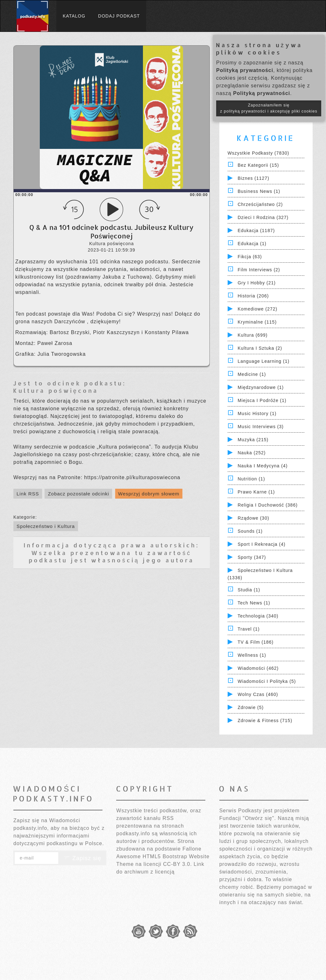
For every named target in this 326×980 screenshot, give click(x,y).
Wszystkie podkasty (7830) (259, 153)
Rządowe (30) (253, 518)
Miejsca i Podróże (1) (262, 400)
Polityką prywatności (245, 70)
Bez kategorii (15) (258, 165)
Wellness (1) (252, 655)
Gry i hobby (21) (256, 283)
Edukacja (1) (252, 244)
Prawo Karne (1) (256, 492)
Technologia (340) (258, 616)
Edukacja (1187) (256, 230)
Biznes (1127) (253, 178)
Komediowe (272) (257, 309)
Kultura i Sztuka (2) (260, 348)
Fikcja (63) (250, 257)
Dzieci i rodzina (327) (263, 217)
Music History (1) (257, 413)
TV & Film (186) (255, 642)
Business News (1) (259, 191)
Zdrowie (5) (251, 707)
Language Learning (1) (263, 361)
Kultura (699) (252, 335)
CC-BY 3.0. (177, 864)
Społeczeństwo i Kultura (46, 526)
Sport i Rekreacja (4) (261, 544)
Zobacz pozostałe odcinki (78, 494)
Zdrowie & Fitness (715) (265, 720)
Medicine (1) (252, 374)
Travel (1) (248, 629)
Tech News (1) (254, 603)
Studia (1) (249, 590)
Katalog (74, 16)
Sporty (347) (252, 557)
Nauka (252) (252, 453)
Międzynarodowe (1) (261, 387)
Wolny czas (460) (258, 694)
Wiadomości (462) (258, 668)
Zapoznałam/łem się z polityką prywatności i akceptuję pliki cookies (269, 108)
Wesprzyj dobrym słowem (149, 494)
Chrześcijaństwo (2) (260, 204)
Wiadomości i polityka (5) (267, 681)
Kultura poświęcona (56, 390)
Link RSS (28, 494)
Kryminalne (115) (257, 322)
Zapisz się (82, 858)
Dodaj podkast (119, 16)
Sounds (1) (250, 531)
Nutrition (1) (251, 479)
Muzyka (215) (253, 440)
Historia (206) (253, 296)
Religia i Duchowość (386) (267, 505)
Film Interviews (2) (259, 270)
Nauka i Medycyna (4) (262, 466)
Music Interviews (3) (260, 427)
